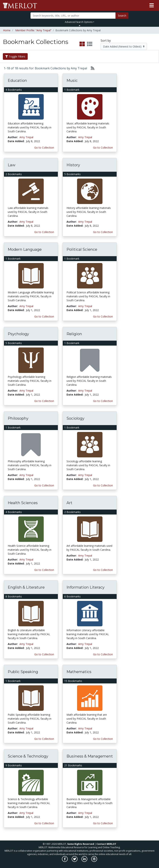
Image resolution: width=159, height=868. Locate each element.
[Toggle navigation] (152, 5)
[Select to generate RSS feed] (91, 68)
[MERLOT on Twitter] (75, 861)
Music (72, 81)
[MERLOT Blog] (94, 861)
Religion (74, 334)
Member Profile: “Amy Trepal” (33, 30)
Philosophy (18, 418)
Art (69, 503)
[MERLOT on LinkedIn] (85, 861)
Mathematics (79, 672)
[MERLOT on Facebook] (65, 861)
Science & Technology (28, 756)
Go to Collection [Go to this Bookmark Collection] (44, 148)
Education (17, 81)
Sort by (106, 41)
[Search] (73, 16)
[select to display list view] (90, 44)
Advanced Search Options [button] (79, 22)
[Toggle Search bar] (80, 25)
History (73, 165)
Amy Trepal (26, 137)
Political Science (82, 249)
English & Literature (26, 587)
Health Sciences (23, 503)
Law (12, 165)
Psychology (18, 334)
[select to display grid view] (82, 44)
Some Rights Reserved (81, 844)
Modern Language (25, 249)
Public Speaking (23, 672)
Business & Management (90, 756)
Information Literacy (86, 587)
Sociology (75, 418)
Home (7, 30)
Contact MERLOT (106, 844)
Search (122, 16)
